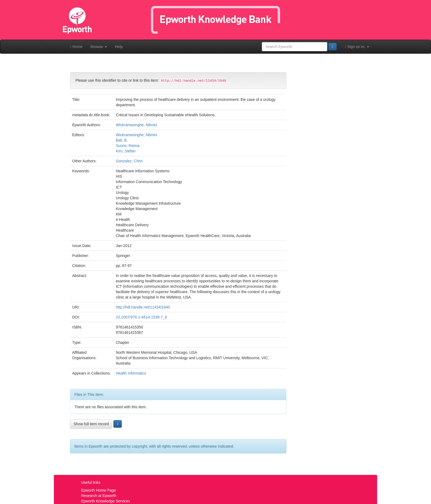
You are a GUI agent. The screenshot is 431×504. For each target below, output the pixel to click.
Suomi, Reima (128, 146)
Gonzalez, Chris (129, 161)
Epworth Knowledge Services (106, 501)
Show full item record (91, 424)
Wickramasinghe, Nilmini (136, 125)
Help (119, 47)
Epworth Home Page (98, 490)
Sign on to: (357, 47)
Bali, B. (122, 140)
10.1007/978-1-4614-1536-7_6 (141, 317)
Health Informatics (131, 373)
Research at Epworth (99, 496)
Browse (99, 47)
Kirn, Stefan (126, 151)
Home (76, 47)
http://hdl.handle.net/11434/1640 (143, 307)
